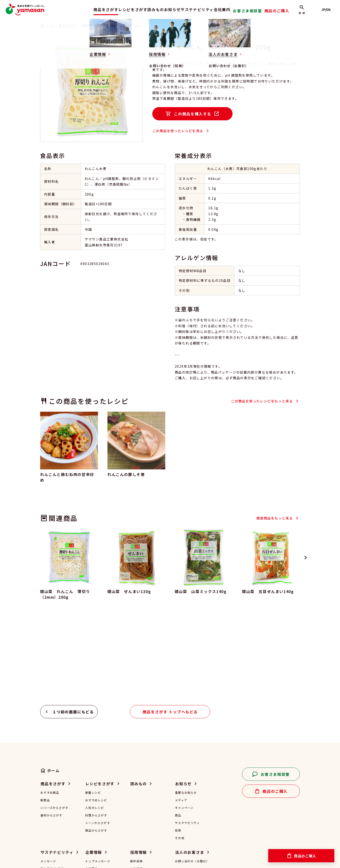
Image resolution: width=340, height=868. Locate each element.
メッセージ (48, 771)
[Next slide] (306, 558)
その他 (180, 748)
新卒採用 (136, 771)
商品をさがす (89, 9)
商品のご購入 (285, 13)
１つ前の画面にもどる (73, 622)
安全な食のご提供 (53, 786)
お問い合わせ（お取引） (192, 771)
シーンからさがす (98, 733)
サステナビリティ (201, 9)
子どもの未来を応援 (54, 816)
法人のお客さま (190, 762)
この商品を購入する (193, 114)
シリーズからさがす (54, 718)
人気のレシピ (95, 718)
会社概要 (91, 786)
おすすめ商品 (50, 702)
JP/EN (328, 9)
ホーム (50, 25)
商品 (178, 725)
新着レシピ (93, 702)
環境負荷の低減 (51, 794)
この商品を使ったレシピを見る (178, 131)
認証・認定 (93, 801)
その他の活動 (50, 824)
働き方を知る (139, 794)
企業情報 (94, 762)
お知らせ (171, 9)
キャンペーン (184, 718)
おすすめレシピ (96, 710)
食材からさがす (51, 725)
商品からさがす (96, 740)
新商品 (45, 710)
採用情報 (139, 762)
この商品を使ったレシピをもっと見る (262, 401)
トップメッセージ (98, 771)
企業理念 (91, 779)
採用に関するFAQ (142, 801)
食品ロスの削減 (51, 801)
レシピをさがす (121, 9)
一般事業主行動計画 (99, 816)
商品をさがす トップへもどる (170, 622)
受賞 (88, 809)
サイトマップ (138, 860)
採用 (178, 740)
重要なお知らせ (186, 702)
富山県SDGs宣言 (52, 779)
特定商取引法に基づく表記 (100, 860)
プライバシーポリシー (56, 860)
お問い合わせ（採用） (146, 809)
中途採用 (136, 779)
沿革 (88, 794)
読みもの (149, 9)
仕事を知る (138, 786)
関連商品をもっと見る (275, 518)
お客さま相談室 (260, 13)
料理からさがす (96, 725)
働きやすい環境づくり (56, 809)
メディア (181, 710)
